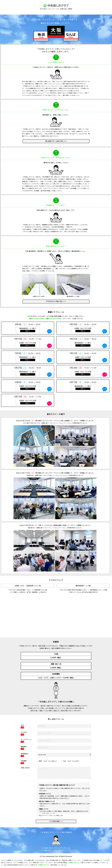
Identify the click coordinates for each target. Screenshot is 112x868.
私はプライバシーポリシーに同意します (50, 815)
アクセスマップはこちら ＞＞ (56, 301)
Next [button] (111, 29)
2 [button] (56, 43)
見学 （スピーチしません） (47, 761)
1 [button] (55, 43)
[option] (56, 28)
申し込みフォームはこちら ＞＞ (56, 141)
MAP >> (28, 331)
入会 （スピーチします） (71, 761)
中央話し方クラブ (74, 863)
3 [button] (58, 43)
